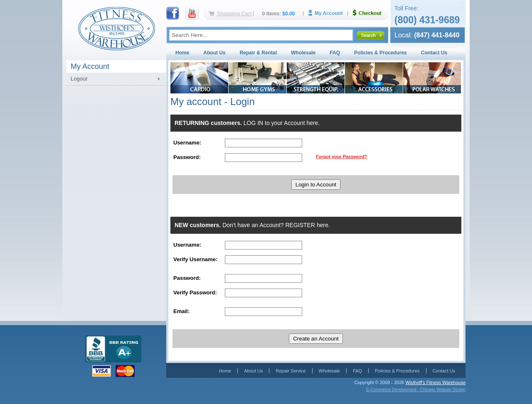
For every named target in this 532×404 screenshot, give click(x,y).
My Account (328, 13)
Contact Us (434, 53)
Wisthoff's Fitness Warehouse (435, 382)
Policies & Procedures (381, 53)
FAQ (335, 53)
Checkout (370, 13)
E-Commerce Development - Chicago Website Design (416, 390)
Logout (79, 79)
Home (182, 53)
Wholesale (303, 53)
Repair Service (291, 371)
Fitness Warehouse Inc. (116, 28)
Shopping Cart (234, 13)
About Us (214, 53)
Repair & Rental (258, 53)
